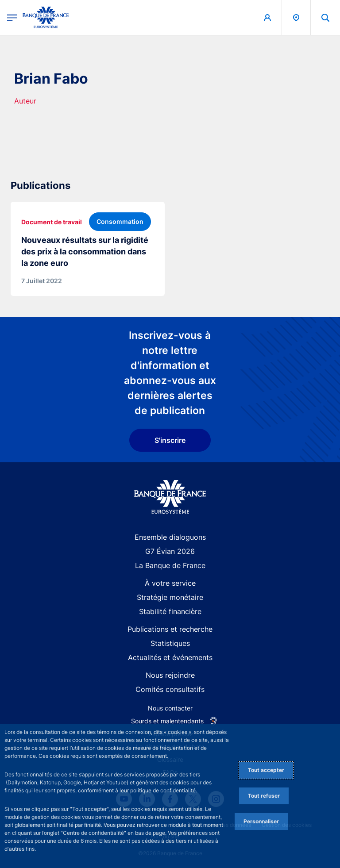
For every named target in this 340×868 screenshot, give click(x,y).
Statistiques (170, 643)
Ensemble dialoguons (170, 537)
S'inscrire (170, 440)
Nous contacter (170, 708)
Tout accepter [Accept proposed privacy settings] (266, 770)
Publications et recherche (170, 629)
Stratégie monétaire (170, 597)
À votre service (170, 583)
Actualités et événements (170, 657)
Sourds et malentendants (167, 721)
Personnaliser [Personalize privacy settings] (261, 821)
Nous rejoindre (170, 675)
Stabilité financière (170, 611)
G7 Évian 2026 (170, 551)
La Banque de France (170, 565)
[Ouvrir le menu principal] (12, 17)
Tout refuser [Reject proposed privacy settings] (264, 796)
